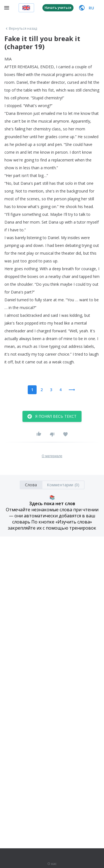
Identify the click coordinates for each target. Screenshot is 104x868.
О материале (52, 456)
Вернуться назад (21, 29)
